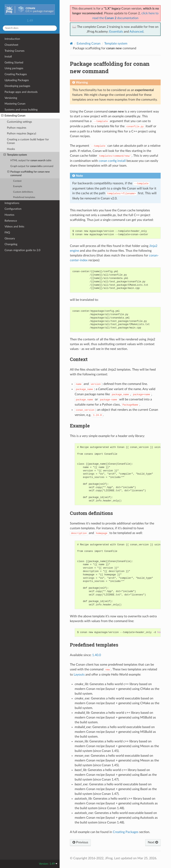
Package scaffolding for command (29, 173)
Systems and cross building (21, 110)
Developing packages (17, 86)
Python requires (17, 128)
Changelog (11, 244)
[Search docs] (30, 28)
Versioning (11, 98)
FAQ (7, 233)
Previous (80, 842)
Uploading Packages (17, 80)
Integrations (12, 203)
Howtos (9, 215)
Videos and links (14, 227)
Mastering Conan (15, 104)
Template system (15, 155)
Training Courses (14, 51)
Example (18, 186)
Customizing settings (19, 122)
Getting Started (14, 63)
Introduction (12, 39)
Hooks (11, 149)
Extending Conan (13, 116)
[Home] (71, 43)
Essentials (116, 32)
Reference (11, 221)
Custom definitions (23, 192)
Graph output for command (32, 166)
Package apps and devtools (21, 92)
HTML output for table (31, 161)
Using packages (14, 68)
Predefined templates (24, 197)
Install (8, 57)
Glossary (10, 238)
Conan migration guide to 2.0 (22, 250)
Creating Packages (16, 74)
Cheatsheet (11, 45)
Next (153, 842)
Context (17, 181)
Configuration (13, 209)
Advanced (136, 32)
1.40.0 (97, 655)
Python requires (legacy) (22, 134)
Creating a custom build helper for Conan (28, 141)
